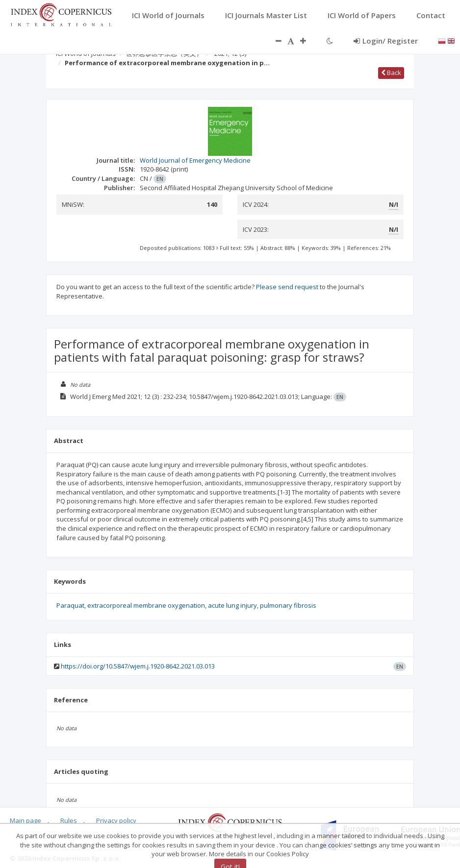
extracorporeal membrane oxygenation (146, 605)
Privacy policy (116, 820)
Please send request (287, 287)
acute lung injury (232, 605)
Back (391, 73)
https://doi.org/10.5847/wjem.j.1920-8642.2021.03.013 (138, 666)
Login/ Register (386, 41)
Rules (69, 820)
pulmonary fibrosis (288, 605)
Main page (26, 820)
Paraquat (70, 605)
